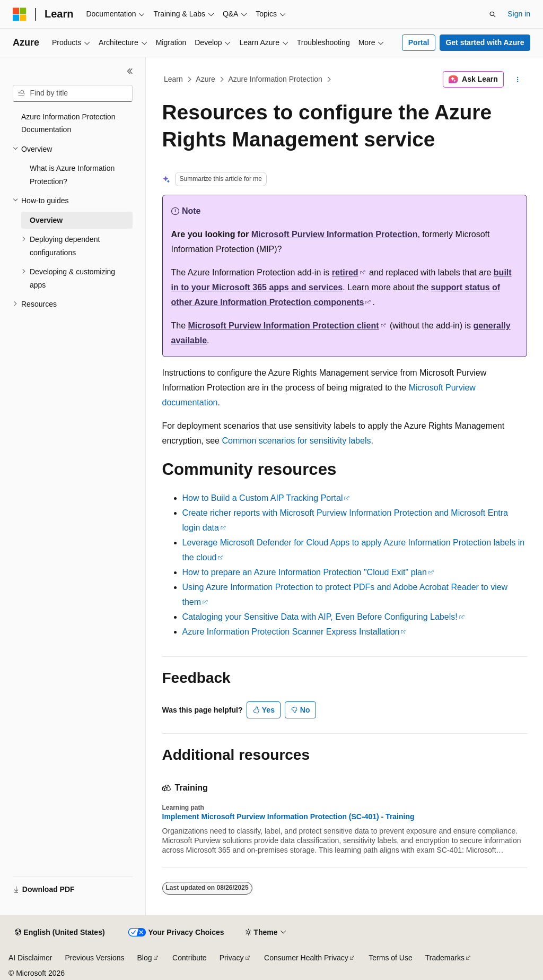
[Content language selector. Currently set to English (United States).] (60, 933)
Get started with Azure (485, 42)
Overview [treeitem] (46, 220)
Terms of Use (390, 958)
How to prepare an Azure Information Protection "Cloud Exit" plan (305, 572)
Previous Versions (94, 958)
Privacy (232, 958)
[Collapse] (130, 71)
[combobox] (73, 93)
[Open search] (493, 14)
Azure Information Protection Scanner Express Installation (291, 632)
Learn (173, 79)
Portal (419, 42)
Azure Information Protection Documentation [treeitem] (68, 123)
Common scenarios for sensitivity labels (296, 441)
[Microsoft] (20, 14)
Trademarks (445, 958)
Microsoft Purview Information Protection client (284, 326)
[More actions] (517, 80)
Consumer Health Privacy (306, 958)
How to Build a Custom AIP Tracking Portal (263, 498)
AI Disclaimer (30, 958)
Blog (145, 958)
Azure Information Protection (275, 79)
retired (345, 272)
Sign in (519, 14)
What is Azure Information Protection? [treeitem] (72, 175)
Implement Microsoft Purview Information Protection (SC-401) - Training (288, 817)
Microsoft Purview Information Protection (335, 234)
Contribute (190, 958)
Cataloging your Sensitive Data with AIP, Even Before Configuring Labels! (320, 617)
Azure (205, 79)
